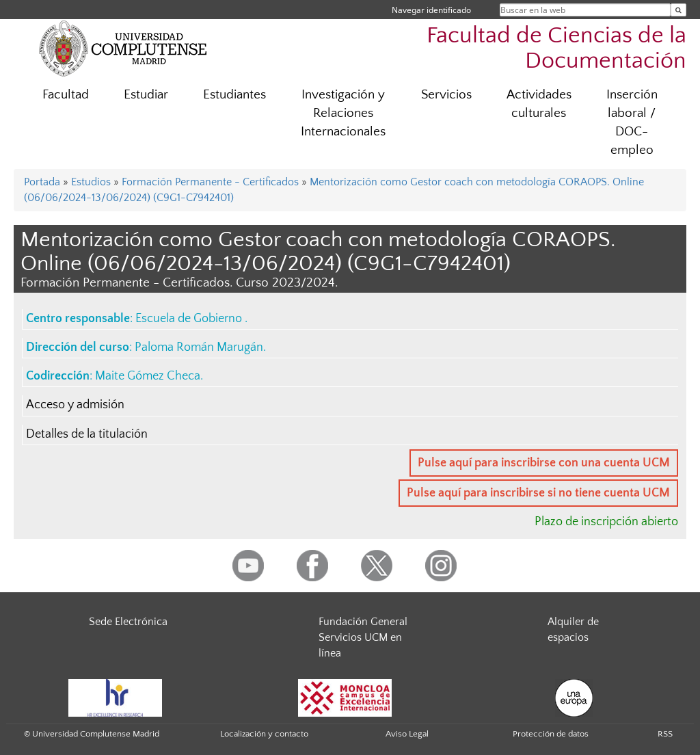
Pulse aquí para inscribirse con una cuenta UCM (544, 463)
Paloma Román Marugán (199, 347)
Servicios (446, 95)
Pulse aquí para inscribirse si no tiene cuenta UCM (538, 493)
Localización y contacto (264, 734)
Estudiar (146, 95)
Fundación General (363, 622)
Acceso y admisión (75, 405)
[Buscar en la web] (678, 10)
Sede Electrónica (128, 622)
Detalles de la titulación (87, 434)
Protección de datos (551, 734)
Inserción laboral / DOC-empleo (632, 122)
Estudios (91, 182)
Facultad (66, 95)
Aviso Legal (407, 734)
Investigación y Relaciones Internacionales (343, 113)
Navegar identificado (431, 10)
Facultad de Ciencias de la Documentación (556, 49)
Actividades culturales (539, 104)
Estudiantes (234, 95)
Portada (42, 182)
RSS (665, 734)
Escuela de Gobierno (190, 319)
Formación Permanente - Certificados (210, 182)
